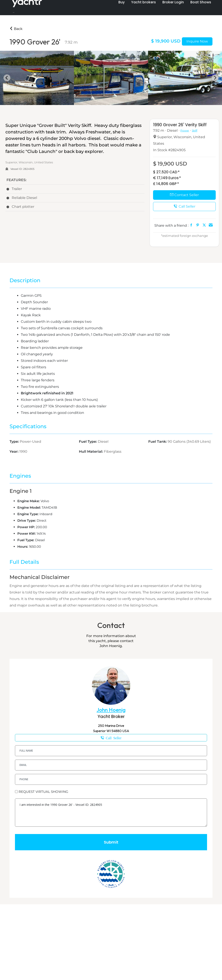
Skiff (195, 130)
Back (16, 29)
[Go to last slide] (7, 78)
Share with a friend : (171, 225)
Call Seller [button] (184, 206)
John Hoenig (111, 710)
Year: (14, 451)
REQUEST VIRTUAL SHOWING (43, 792)
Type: (15, 442)
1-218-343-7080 (111, 738)
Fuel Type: (88, 442)
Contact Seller (184, 195)
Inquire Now (197, 41)
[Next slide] (215, 78)
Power (185, 130)
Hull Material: (91, 451)
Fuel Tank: (158, 442)
